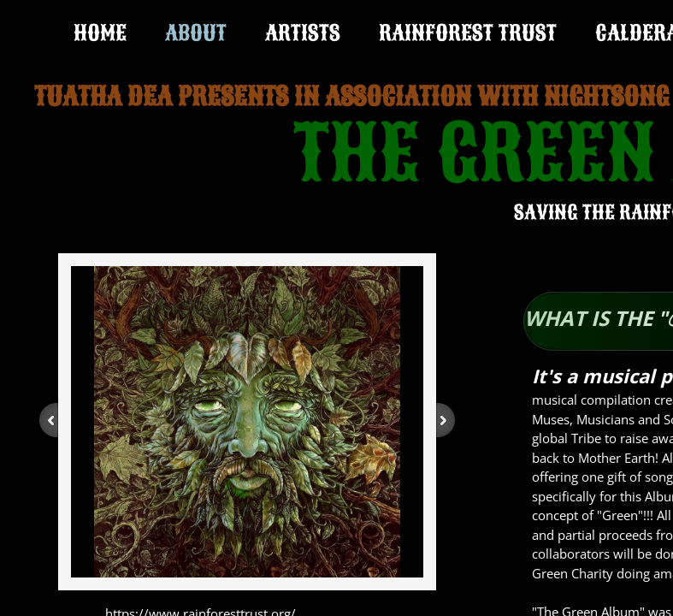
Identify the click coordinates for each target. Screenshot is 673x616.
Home (100, 33)
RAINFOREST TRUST (468, 33)
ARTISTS (303, 33)
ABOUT (196, 33)
